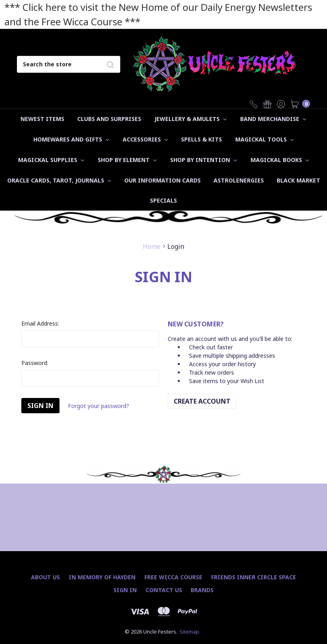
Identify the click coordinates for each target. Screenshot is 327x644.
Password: (35, 363)
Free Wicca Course (173, 577)
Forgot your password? (99, 406)
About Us (45, 577)
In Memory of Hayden (102, 577)
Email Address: (40, 323)
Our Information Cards (162, 180)
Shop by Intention (204, 160)
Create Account (202, 401)
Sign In (125, 590)
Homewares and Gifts (71, 139)
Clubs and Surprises (109, 119)
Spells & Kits (202, 139)
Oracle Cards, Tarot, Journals (59, 180)
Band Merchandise (273, 119)
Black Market (298, 180)
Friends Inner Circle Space (254, 577)
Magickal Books (280, 160)
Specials (163, 200)
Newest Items (42, 119)
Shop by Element (127, 160)
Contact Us (164, 590)
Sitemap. (190, 632)
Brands (202, 590)
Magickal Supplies (51, 160)
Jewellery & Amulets (190, 119)
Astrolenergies (239, 180)
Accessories (145, 139)
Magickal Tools (264, 139)
